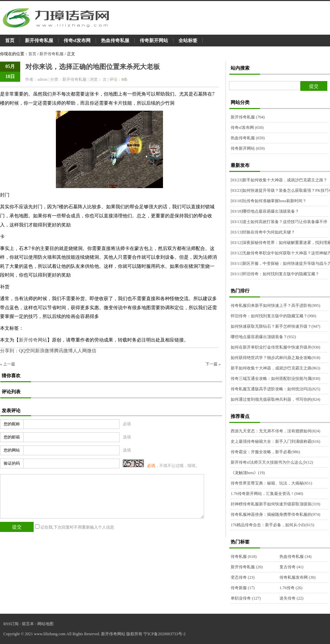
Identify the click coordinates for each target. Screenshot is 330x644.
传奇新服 (243, 588)
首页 (10, 41)
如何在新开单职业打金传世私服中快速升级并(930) (275, 347)
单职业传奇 (246, 598)
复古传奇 (291, 567)
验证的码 (12, 463)
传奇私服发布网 (298, 577)
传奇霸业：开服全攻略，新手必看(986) (265, 452)
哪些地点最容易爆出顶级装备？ (265, 211)
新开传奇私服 (39, 41)
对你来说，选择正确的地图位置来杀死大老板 (93, 67)
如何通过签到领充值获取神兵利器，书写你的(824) (275, 399)
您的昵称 (12, 424)
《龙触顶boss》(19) (248, 473)
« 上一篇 (8, 364)
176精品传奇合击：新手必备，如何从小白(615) (272, 525)
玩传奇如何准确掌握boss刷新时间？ (269, 201)
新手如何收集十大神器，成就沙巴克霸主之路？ (279, 180)
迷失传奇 (291, 598)
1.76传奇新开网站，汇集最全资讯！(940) (267, 494)
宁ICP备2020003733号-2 (164, 634)
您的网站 (12, 450)
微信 (92, 351)
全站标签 (188, 41)
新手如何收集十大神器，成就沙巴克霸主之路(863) (275, 368)
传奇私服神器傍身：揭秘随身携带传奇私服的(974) (275, 514)
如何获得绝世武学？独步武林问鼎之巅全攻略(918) (275, 358)
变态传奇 (243, 577)
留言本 (28, 624)
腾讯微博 (63, 351)
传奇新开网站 (154, 41)
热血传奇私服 (115, 41)
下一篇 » (213, 364)
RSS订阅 (11, 624)
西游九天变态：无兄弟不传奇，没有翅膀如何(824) (275, 431)
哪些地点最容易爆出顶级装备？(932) (263, 337)
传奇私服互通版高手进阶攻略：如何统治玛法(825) (275, 389)
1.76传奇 (291, 588)
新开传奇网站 (33, 340)
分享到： (9, 351)
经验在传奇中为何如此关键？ (263, 232)
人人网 (80, 351)
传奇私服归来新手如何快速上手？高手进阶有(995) (275, 306)
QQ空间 (27, 351)
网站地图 (45, 624)
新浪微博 (44, 351)
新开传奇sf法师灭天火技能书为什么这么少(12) (272, 462)
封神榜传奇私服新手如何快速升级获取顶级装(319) (275, 504)
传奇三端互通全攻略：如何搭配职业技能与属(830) (275, 379)
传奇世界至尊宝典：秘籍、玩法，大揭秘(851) (271, 483)
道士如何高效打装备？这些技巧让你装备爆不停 (279, 222)
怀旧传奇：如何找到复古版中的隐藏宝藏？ (275, 274)
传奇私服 (244, 557)
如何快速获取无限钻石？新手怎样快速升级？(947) (275, 326)
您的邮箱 (12, 437)
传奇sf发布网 (77, 41)
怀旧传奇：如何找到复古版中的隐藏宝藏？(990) (273, 316)
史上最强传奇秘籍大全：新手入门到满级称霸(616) (275, 441)
